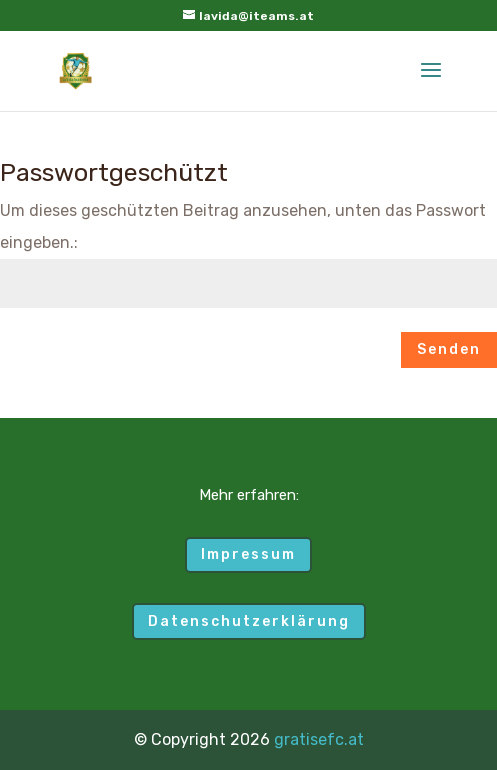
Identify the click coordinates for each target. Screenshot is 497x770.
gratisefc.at (319, 739)
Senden (449, 349)
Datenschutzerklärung (249, 621)
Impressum (248, 554)
